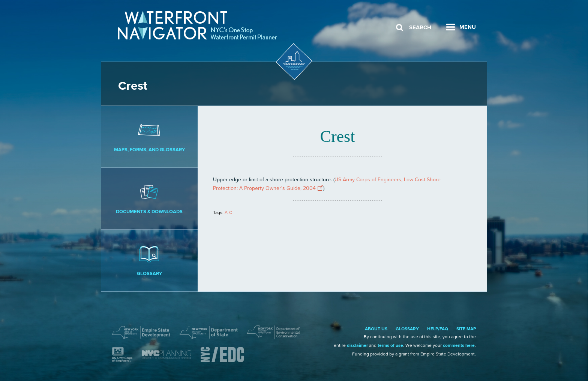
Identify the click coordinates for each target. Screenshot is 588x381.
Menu (468, 27)
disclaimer (357, 345)
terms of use (390, 345)
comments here (459, 345)
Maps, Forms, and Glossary (149, 136)
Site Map (466, 329)
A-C (228, 212)
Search (420, 27)
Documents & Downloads (149, 198)
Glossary (149, 260)
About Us (376, 329)
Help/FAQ (438, 329)
